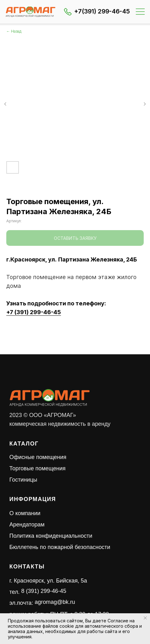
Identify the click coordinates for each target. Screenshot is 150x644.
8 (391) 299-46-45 (44, 591)
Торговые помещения (38, 468)
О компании (25, 513)
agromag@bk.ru (55, 602)
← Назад (14, 31)
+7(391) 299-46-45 (102, 11)
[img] (31, 12)
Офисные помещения (38, 457)
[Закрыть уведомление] (145, 618)
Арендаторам (27, 525)
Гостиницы (23, 480)
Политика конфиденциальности (51, 536)
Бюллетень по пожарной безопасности (60, 547)
